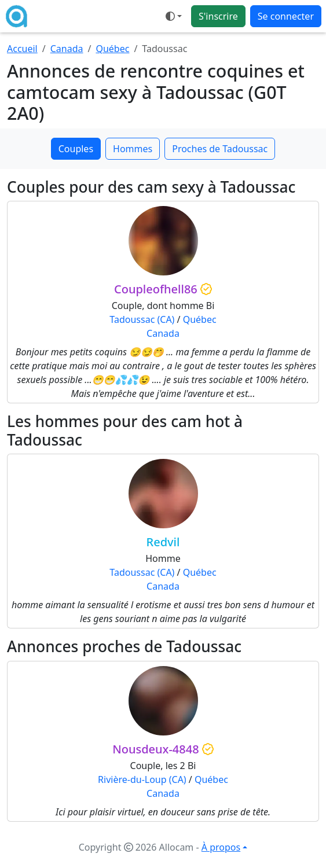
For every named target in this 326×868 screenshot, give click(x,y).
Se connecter (286, 16)
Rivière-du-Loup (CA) (142, 779)
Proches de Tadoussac (220, 149)
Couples (76, 149)
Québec (112, 49)
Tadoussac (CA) (142, 319)
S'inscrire (218, 16)
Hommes (133, 149)
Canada (67, 49)
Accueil (22, 49)
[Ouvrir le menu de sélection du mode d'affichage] (174, 16)
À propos (221, 847)
